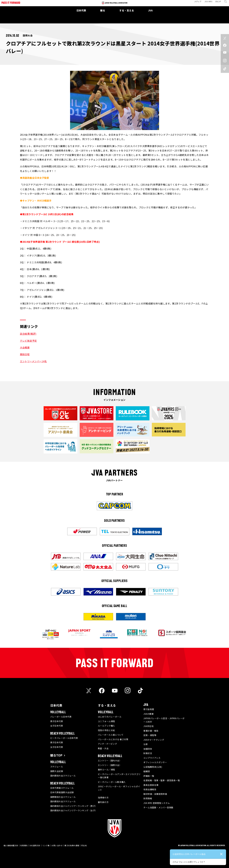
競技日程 (25, 354)
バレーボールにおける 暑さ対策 (113, 739)
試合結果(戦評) (28, 334)
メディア (196, 3)
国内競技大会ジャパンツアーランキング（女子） (74, 810)
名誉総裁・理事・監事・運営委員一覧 (162, 780)
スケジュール (57, 767)
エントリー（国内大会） (110, 760)
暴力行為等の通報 (72, 845)
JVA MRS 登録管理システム (157, 803)
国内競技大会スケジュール (63, 776)
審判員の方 (103, 802)
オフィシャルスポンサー (155, 762)
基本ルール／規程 (106, 770)
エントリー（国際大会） (110, 765)
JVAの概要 (149, 714)
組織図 (147, 771)
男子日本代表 (57, 721)
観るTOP (56, 755)
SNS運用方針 (35, 845)
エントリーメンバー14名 (33, 361)
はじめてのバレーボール (110, 717)
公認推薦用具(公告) (153, 767)
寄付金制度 (149, 709)
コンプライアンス (152, 758)
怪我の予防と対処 (106, 730)
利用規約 (24, 845)
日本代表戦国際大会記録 (62, 792)
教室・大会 (103, 748)
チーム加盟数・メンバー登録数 (158, 807)
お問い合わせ (57, 845)
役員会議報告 (150, 789)
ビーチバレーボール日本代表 (64, 738)
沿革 (146, 744)
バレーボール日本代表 (61, 717)
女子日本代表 (57, 726)
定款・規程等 (150, 735)
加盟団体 (148, 749)
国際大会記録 (57, 771)
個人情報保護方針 (11, 845)
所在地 (84, 845)
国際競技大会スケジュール (63, 797)
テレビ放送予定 (28, 341)
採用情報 (148, 798)
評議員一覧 (149, 776)
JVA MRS (206, 3)
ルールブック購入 (106, 726)
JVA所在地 (149, 726)
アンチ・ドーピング (107, 744)
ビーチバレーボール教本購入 (112, 782)
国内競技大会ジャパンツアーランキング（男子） (74, 806)
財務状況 (148, 753)
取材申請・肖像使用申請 (155, 794)
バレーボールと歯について (111, 735)
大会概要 (25, 347)
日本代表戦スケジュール (62, 788)
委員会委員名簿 (151, 785)
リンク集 (46, 845)
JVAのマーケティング (154, 740)
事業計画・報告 (151, 731)
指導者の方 (103, 798)
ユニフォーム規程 (106, 721)
